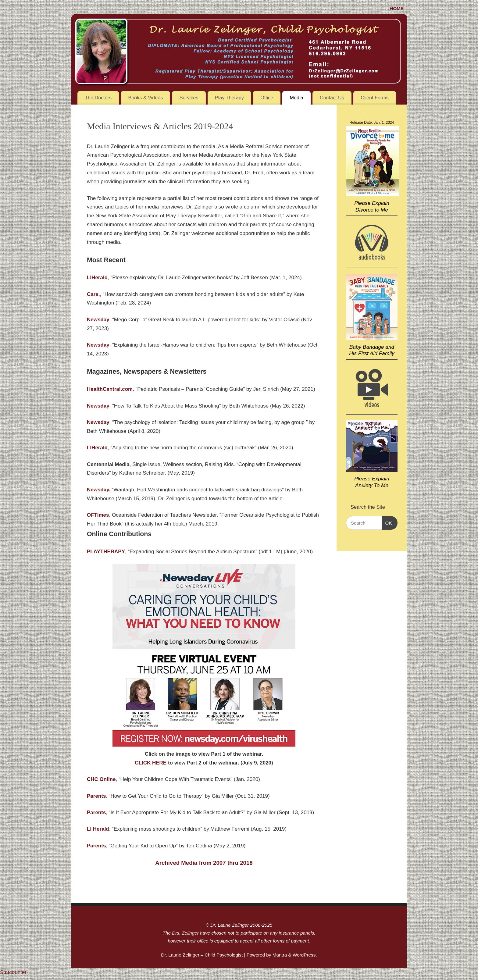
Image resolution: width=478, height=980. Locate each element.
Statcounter (13, 972)
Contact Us (332, 98)
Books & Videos (146, 98)
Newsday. (99, 490)
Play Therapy (229, 98)
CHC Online (101, 779)
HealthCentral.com (110, 389)
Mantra (280, 955)
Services (189, 98)
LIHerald (97, 448)
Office (267, 98)
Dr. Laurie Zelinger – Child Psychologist (202, 955)
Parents (96, 813)
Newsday (98, 320)
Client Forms (375, 98)
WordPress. (305, 955)
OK (387, 523)
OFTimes (98, 515)
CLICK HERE (151, 763)
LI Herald (98, 829)
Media (297, 98)
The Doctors (98, 98)
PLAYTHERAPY (106, 552)
